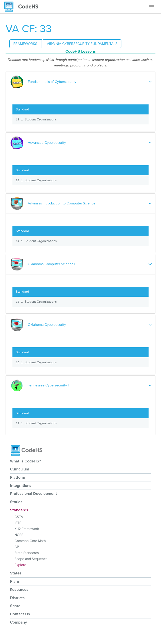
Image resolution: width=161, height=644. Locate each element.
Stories (16, 502)
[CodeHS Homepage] (23, 7)
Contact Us (20, 614)
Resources (19, 590)
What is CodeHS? (25, 461)
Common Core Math (30, 541)
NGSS (19, 535)
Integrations (21, 486)
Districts (17, 598)
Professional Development (33, 494)
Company (18, 622)
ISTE (18, 523)
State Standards (27, 553)
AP (17, 547)
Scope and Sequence (31, 559)
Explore (20, 565)
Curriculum (20, 469)
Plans (15, 581)
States (16, 573)
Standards (19, 510)
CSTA (19, 517)
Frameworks (26, 44)
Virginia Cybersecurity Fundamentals (82, 44)
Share (15, 606)
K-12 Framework (27, 529)
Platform (18, 477)
